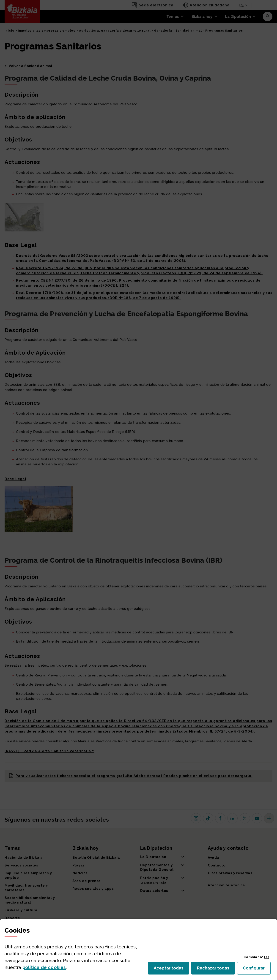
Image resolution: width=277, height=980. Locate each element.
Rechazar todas (216, 969)
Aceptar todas (171, 969)
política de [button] (44, 967)
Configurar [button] (257, 969)
